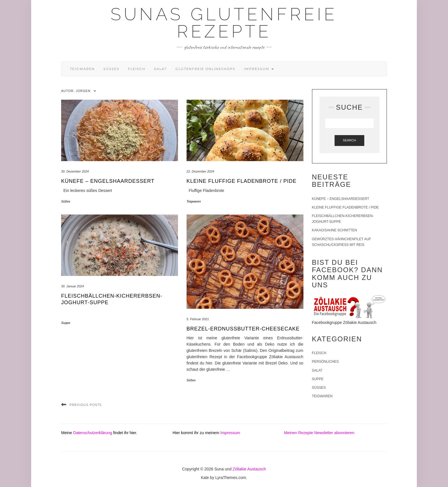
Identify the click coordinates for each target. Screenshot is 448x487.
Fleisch (137, 69)
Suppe (66, 323)
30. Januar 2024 (73, 286)
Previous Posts (86, 405)
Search (349, 140)
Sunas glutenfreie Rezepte (224, 23)
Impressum (259, 69)
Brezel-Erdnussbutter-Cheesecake (243, 329)
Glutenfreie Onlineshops (205, 69)
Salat (160, 69)
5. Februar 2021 (198, 319)
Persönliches (325, 362)
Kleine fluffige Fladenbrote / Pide (242, 181)
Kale (205, 478)
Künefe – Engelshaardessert (108, 181)
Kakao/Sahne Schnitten (335, 230)
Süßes (111, 69)
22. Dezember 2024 (200, 171)
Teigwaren (82, 69)
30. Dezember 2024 (75, 171)
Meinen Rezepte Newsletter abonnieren (319, 433)
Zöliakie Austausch (249, 469)
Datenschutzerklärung (93, 433)
